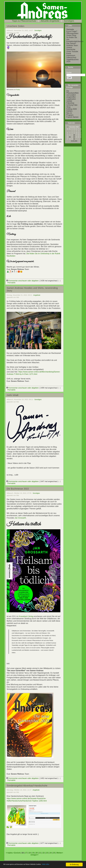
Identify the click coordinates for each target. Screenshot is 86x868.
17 (26, 853)
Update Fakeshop (70, 102)
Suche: (70, 67)
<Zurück (17, 853)
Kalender (71, 123)
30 (74, 139)
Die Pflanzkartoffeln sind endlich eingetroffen (72, 94)
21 (70, 137)
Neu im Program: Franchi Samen (72, 115)
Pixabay (18, 90)
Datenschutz (71, 57)
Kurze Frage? (72, 31)
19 (33, 853)
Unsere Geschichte (71, 48)
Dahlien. (70, 111)
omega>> (34, 855)
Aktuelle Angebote (50, 21)
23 (74, 137)
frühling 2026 (71, 109)
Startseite (70, 29)
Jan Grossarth (20, 518)
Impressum (71, 55)
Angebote (37, 295)
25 (54, 853)
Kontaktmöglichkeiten (75, 41)
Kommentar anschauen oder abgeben (23, 281)
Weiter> (60, 853)
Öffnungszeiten (72, 33)
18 (30, 853)
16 (74, 135)
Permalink (11, 283)
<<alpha (9, 853)
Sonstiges (69, 21)
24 (51, 853)
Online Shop (71, 35)
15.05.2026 (74, 141)
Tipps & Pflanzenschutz (24, 21)
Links (69, 26)
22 (44, 853)
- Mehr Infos (53, 865)
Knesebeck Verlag (26, 616)
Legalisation (71, 99)
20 (37, 853)
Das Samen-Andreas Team (72, 44)
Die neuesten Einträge (72, 86)
